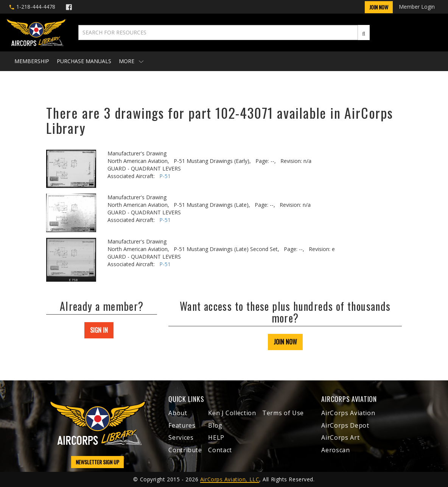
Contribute (185, 450)
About (178, 413)
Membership (32, 61)
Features (182, 425)
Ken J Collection (232, 413)
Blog (215, 425)
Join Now (379, 7)
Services (181, 437)
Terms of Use (283, 413)
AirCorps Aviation (348, 413)
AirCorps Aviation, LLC (230, 479)
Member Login (417, 7)
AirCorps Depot (345, 425)
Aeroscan (335, 450)
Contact (220, 450)
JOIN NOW (285, 342)
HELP (216, 437)
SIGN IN (99, 330)
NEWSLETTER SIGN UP (97, 462)
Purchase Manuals (84, 61)
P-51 (165, 176)
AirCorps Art (340, 437)
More (131, 61)
